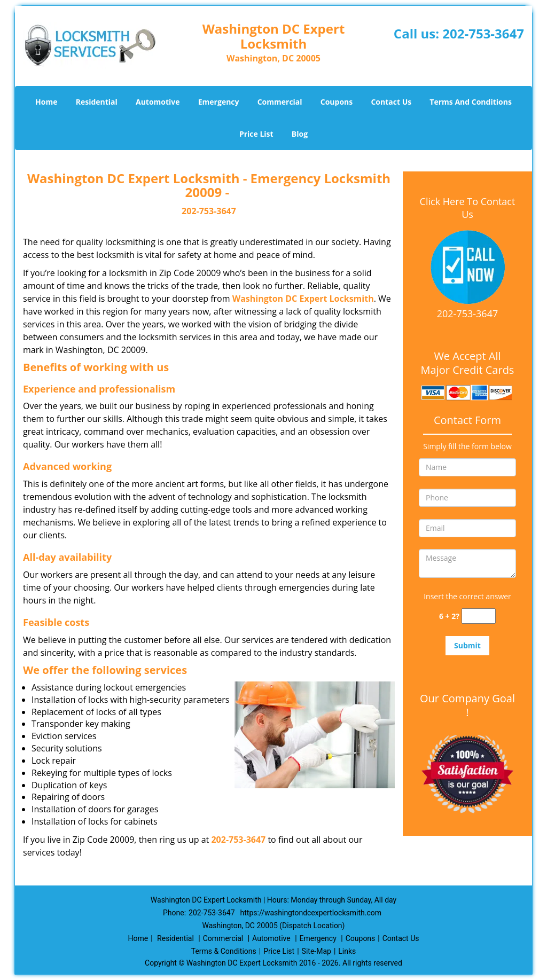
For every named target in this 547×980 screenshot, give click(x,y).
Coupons (337, 102)
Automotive (158, 102)
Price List (256, 134)
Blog (300, 134)
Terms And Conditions (471, 102)
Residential (97, 102)
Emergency (219, 102)
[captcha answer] (479, 616)
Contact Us (391, 102)
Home (46, 102)
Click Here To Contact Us (468, 208)
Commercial (280, 102)
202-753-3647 (483, 33)
